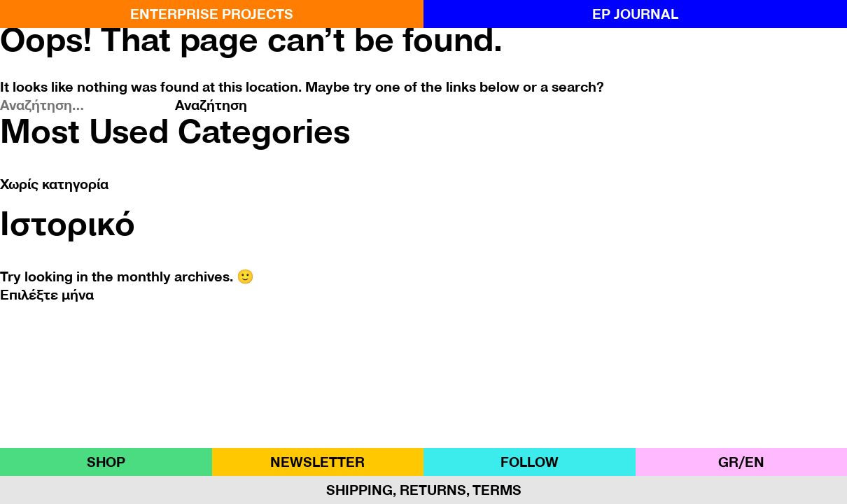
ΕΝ (755, 462)
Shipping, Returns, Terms (424, 490)
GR (728, 462)
